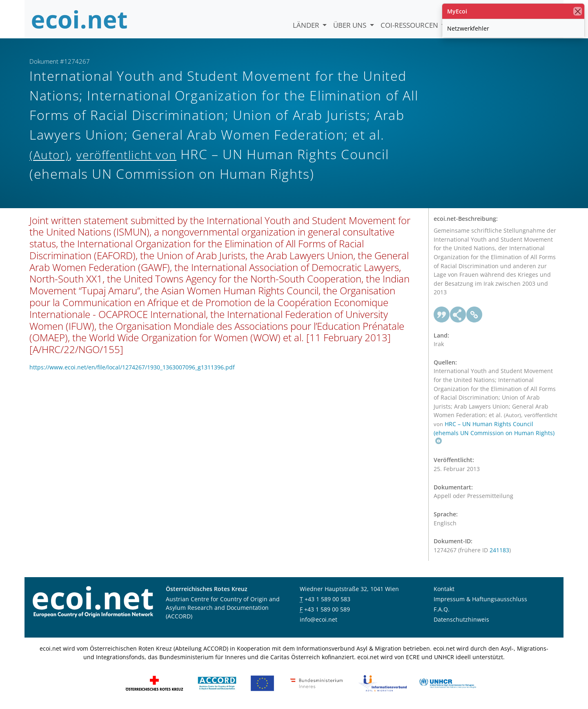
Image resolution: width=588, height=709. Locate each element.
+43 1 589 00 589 (327, 609)
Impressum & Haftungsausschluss (480, 599)
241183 (499, 550)
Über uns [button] (351, 25)
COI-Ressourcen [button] (410, 25)
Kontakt (444, 589)
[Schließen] (578, 11)
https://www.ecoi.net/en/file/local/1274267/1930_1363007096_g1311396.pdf (132, 367)
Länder (307, 25)
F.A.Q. (442, 609)
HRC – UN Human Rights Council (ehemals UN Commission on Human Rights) (494, 432)
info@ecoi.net (318, 619)
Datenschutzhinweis (461, 619)
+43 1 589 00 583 (327, 599)
